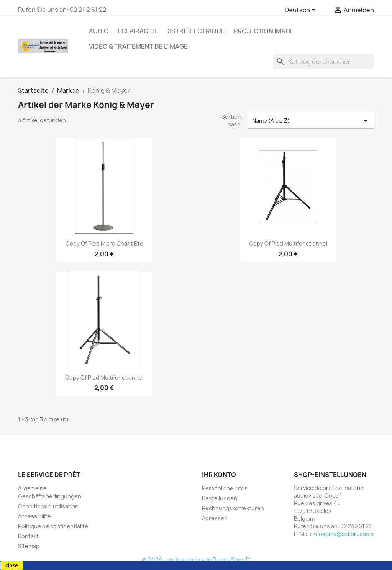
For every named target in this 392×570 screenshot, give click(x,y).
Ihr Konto (219, 475)
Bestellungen (220, 498)
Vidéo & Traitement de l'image (138, 46)
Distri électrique (195, 31)
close (12, 565)
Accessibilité (34, 516)
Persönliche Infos (225, 488)
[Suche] (323, 62)
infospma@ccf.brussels (343, 534)
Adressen (215, 518)
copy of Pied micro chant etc (104, 243)
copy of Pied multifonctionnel (288, 243)
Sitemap (29, 546)
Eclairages (137, 31)
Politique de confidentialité (53, 526)
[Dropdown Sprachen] (301, 10)
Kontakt (28, 536)
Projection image (264, 31)
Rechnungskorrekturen (233, 508)
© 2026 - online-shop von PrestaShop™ (196, 560)
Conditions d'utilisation (48, 506)
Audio (99, 31)
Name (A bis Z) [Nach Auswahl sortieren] (311, 121)
